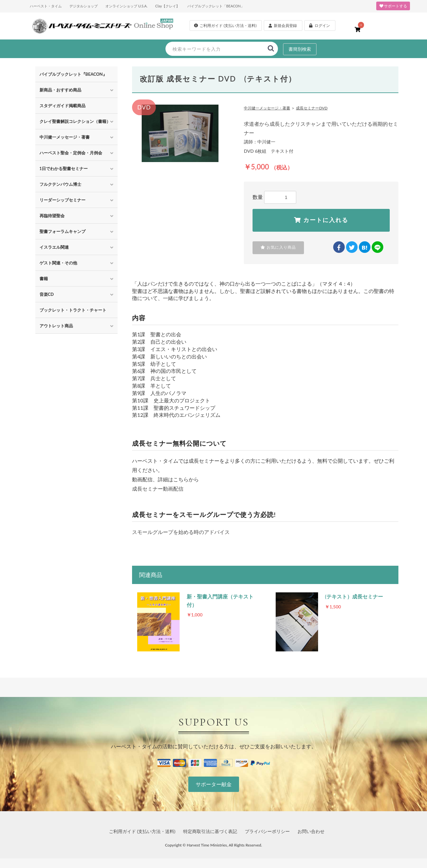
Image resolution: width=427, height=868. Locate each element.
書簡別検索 (300, 49)
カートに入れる (321, 220)
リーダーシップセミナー (62, 200)
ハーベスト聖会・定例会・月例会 (71, 153)
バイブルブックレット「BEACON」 (216, 6)
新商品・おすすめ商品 (60, 90)
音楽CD (47, 294)
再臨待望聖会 (52, 216)
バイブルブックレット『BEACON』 (73, 74)
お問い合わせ (311, 831)
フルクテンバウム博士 (60, 184)
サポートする (393, 6)
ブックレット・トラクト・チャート (73, 310)
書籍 (44, 279)
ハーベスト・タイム (46, 6)
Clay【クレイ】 (167, 6)
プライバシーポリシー (267, 831)
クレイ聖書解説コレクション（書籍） (75, 121)
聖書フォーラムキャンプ (62, 231)
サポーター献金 (214, 784)
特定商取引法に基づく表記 (210, 831)
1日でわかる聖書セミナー (64, 168)
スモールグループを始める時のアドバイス (181, 532)
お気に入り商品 (278, 247)
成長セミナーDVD (312, 108)
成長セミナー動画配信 (158, 489)
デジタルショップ (84, 6)
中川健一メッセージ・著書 (65, 137)
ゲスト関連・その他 (58, 263)
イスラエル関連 (54, 247)
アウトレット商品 (56, 326)
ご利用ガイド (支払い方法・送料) (142, 831)
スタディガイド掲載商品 (62, 106)
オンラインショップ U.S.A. (126, 6)
